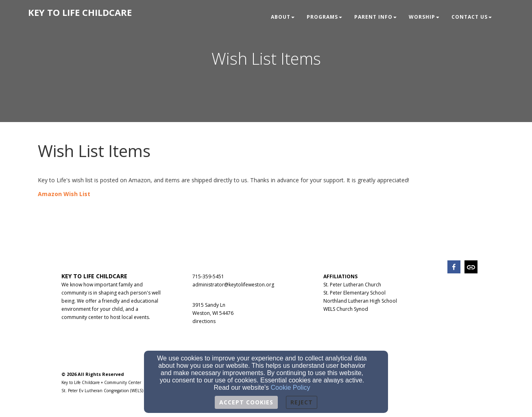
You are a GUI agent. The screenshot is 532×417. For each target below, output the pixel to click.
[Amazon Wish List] (64, 194)
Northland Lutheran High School (360, 301)
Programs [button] (324, 17)
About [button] (283, 17)
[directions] (204, 321)
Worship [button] (424, 17)
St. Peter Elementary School (354, 293)
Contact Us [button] (472, 17)
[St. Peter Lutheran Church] (352, 284)
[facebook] (454, 268)
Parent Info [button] (375, 17)
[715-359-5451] (208, 276)
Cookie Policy (291, 388)
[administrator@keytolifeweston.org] (233, 284)
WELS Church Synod (346, 309)
